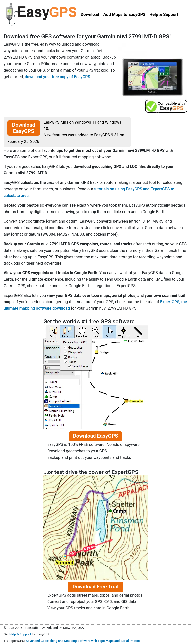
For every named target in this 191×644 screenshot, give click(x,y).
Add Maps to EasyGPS (124, 14)
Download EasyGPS (24, 128)
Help (164, 14)
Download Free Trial (95, 587)
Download (90, 14)
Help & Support (20, 634)
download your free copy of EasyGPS (58, 77)
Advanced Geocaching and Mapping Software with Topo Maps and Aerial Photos (83, 641)
